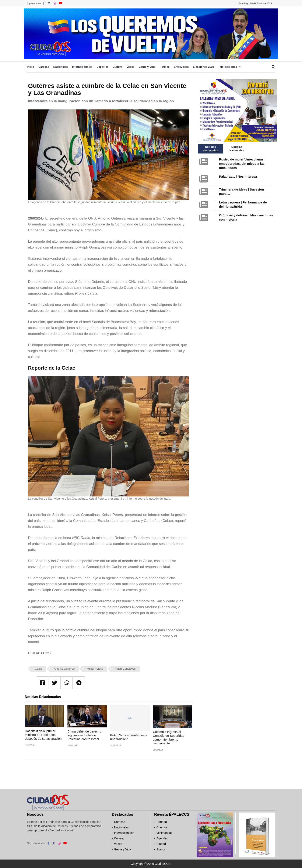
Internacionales (82, 67)
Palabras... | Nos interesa (238, 176)
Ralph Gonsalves (125, 669)
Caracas (44, 67)
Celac (38, 669)
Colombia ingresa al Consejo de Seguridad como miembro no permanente (169, 737)
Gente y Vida (147, 67)
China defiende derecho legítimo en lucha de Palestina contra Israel (84, 735)
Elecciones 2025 (204, 67)
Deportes (102, 67)
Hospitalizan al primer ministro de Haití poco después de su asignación (43, 735)
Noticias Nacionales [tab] (237, 149)
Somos (161, 849)
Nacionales (61, 67)
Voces (131, 67)
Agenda (162, 838)
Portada (162, 822)
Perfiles (164, 67)
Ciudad (161, 844)
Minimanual (164, 833)
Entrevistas (181, 67)
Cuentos (162, 827)
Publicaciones (228, 67)
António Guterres (64, 669)
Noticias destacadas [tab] (210, 149)
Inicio (31, 67)
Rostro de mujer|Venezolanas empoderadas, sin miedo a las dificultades (242, 164)
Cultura (117, 67)
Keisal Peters (95, 669)
